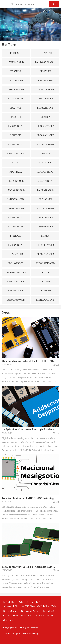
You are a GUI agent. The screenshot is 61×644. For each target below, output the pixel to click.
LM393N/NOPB (16, 218)
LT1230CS (16, 163)
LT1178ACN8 (45, 53)
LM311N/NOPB (16, 99)
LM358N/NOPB (16, 126)
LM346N (45, 236)
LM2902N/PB (45, 199)
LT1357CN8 (16, 71)
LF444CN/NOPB (45, 181)
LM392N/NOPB (16, 144)
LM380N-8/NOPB (45, 126)
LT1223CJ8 (16, 135)
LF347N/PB (45, 71)
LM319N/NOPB (16, 245)
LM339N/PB (16, 117)
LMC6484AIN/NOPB (45, 62)
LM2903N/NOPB (16, 199)
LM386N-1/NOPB (45, 135)
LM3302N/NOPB (45, 108)
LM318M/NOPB (16, 263)
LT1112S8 (45, 272)
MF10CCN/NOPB (45, 254)
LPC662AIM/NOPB (45, 263)
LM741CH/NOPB (16, 282)
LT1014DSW (45, 163)
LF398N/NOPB (16, 254)
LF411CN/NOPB (45, 172)
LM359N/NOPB (45, 227)
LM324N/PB (16, 108)
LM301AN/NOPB (45, 90)
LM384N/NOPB (45, 218)
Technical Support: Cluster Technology (21, 634)
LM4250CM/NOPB (45, 300)
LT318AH (45, 282)
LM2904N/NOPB (45, 190)
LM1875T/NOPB (16, 62)
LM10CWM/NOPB (16, 300)
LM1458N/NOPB (16, 90)
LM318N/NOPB (45, 99)
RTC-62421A (16, 172)
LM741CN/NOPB (16, 154)
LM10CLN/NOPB (45, 245)
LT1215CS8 (16, 236)
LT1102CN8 (45, 291)
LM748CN (45, 154)
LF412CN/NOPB (16, 181)
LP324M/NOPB (16, 291)
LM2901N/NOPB (16, 208)
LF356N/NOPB (45, 80)
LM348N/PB (45, 117)
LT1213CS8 (16, 53)
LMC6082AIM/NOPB (16, 272)
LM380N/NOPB (16, 227)
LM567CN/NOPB (45, 144)
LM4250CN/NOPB (16, 190)
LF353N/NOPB (16, 80)
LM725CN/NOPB (45, 208)
